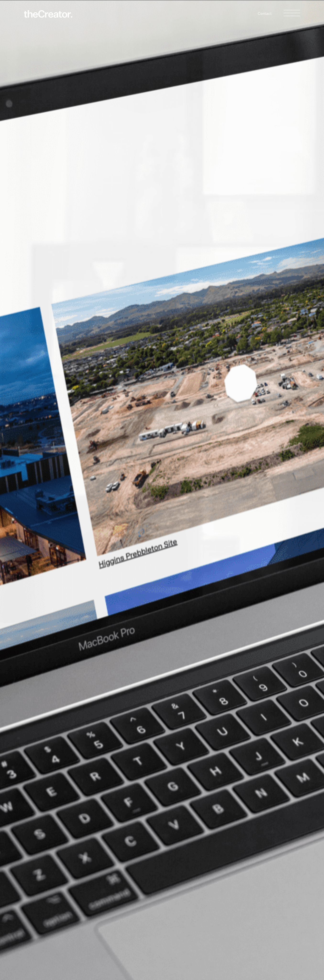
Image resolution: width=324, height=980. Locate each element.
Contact (265, 14)
